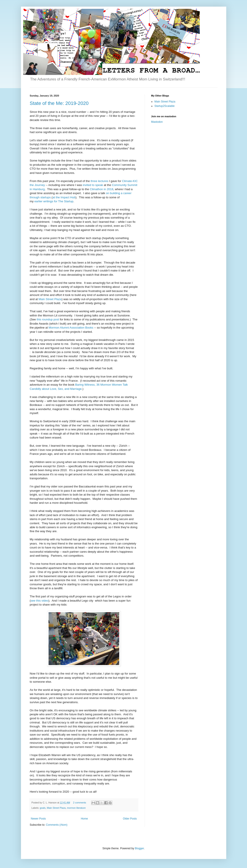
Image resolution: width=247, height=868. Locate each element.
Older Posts (130, 819)
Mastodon (157, 122)
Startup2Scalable (165, 106)
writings (48, 201)
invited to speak (93, 185)
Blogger (139, 848)
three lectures (99, 181)
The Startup (66, 201)
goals (43, 808)
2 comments (80, 803)
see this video (40, 601)
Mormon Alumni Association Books (71, 328)
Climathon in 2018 (102, 189)
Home (84, 819)
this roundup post (48, 319)
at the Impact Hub (64, 197)
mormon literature (76, 808)
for (56, 201)
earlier (39, 201)
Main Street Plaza (50, 299)
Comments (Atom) (57, 825)
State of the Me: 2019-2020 (59, 103)
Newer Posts (38, 819)
